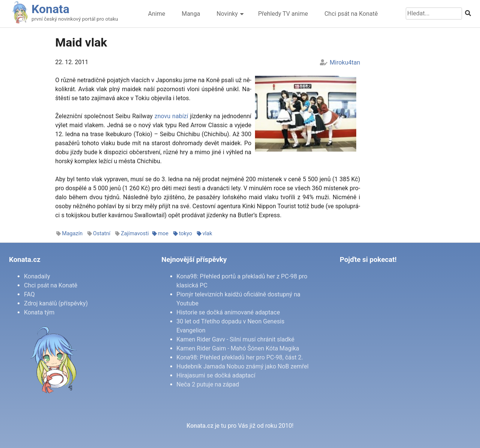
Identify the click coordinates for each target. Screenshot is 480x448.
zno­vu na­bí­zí (171, 116)
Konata (50, 9)
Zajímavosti (135, 234)
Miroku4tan (345, 62)
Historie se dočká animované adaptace (228, 312)
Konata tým (39, 312)
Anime (157, 14)
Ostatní (102, 234)
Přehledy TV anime (283, 14)
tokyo (185, 234)
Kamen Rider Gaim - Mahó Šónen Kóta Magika (238, 348)
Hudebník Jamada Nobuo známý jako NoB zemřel (243, 366)
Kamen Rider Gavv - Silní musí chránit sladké (235, 339)
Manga (191, 14)
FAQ (29, 294)
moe (163, 234)
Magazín (72, 234)
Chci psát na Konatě (351, 14)
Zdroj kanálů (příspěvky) (56, 303)
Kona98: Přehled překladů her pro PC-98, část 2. (240, 357)
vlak (207, 234)
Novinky (227, 14)
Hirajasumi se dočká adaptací (216, 375)
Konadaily (37, 276)
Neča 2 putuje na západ (208, 384)
